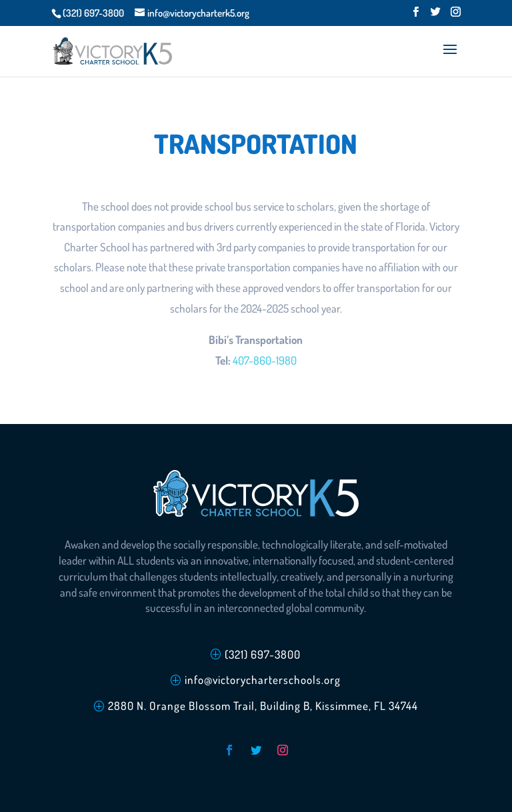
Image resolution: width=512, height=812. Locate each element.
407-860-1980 (265, 360)
